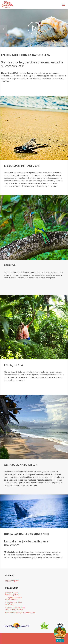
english (8, 581)
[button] (63, 5)
